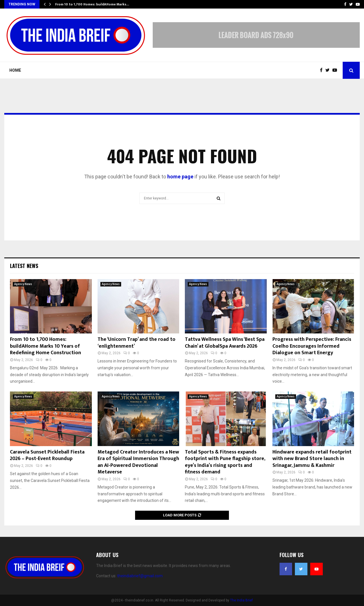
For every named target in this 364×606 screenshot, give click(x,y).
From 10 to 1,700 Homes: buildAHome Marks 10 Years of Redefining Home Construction (45, 346)
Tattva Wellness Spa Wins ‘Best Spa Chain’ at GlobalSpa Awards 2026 (225, 343)
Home (15, 70)
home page (180, 177)
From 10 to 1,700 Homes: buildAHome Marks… (92, 4)
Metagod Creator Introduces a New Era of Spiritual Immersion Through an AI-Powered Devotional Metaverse (138, 462)
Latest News (24, 266)
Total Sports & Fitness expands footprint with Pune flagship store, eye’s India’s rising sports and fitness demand (225, 462)
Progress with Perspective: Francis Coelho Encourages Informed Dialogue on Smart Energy (312, 346)
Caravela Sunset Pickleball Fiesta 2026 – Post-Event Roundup (47, 455)
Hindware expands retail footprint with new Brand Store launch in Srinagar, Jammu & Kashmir (312, 459)
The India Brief (241, 600)
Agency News (23, 284)
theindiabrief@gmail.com (140, 576)
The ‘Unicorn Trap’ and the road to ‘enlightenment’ (136, 343)
